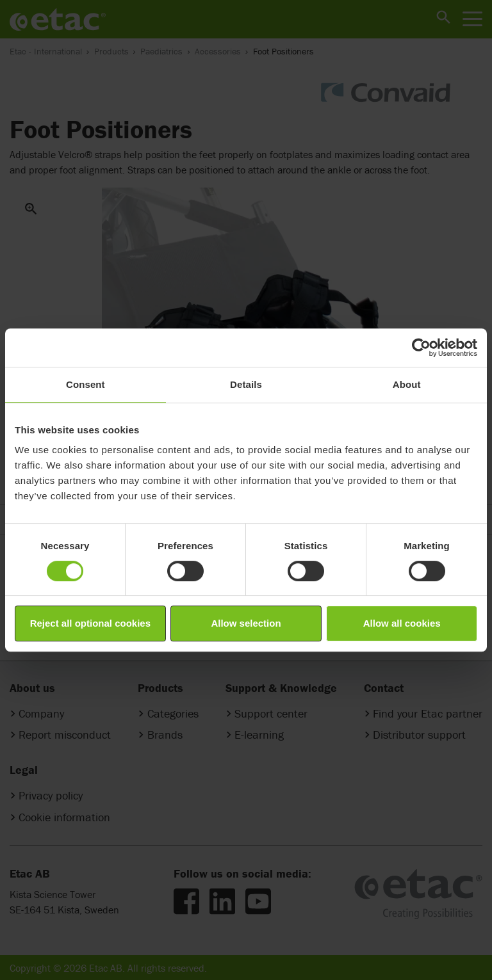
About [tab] (407, 384)
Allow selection (246, 623)
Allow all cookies (402, 623)
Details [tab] (246, 384)
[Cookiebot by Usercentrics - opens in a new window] (421, 348)
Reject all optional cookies (90, 623)
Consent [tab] (86, 384)
